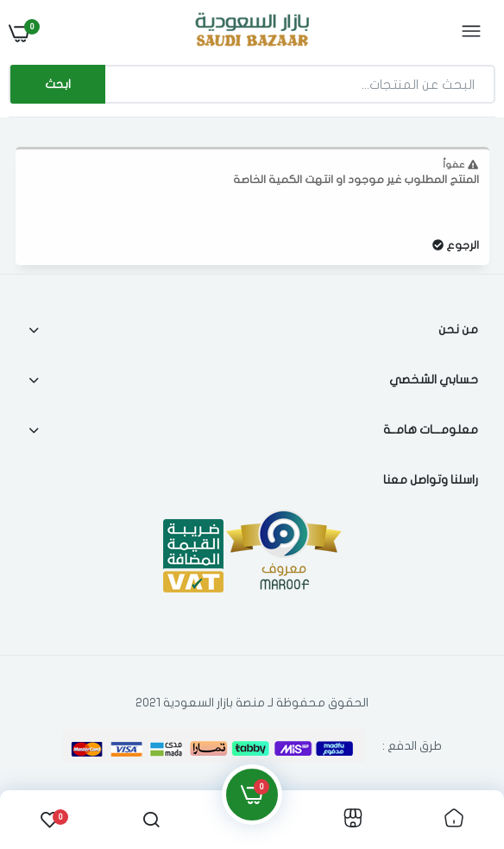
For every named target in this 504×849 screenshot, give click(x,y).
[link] (454, 820)
